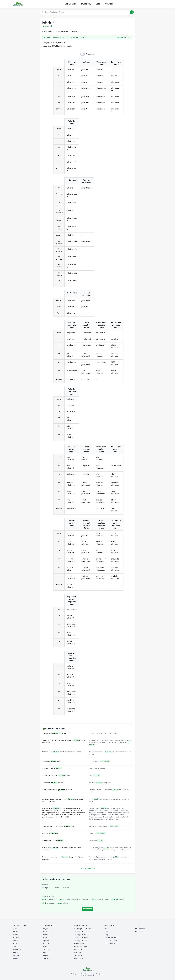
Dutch (15, 947)
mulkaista (100, 899)
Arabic (15, 935)
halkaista (49, 899)
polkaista (118, 899)
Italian (45, 938)
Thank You (78, 953)
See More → (78, 958)
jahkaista (74, 899)
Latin (45, 932)
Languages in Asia (80, 941)
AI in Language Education (83, 929)
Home (107, 929)
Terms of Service (111, 941)
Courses (109, 4)
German (16, 955)
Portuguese (17, 949)
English (15, 943)
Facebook (140, 929)
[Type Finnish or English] (88, 12)
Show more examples (88, 868)
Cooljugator (46, 888)
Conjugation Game (111, 938)
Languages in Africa (81, 932)
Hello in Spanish (80, 943)
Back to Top (87, 909)
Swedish (46, 949)
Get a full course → (124, 37)
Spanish (16, 941)
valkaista (48, 903)
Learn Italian (78, 955)
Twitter (139, 932)
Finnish (56, 888)
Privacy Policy (110, 943)
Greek (15, 929)
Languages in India (81, 935)
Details (74, 31)
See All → (16, 958)
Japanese (16, 938)
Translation (90, 54)
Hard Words (78, 949)
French (15, 953)
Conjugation (70, 4)
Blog (98, 4)
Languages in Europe (82, 938)
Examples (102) (62, 31)
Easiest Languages (81, 947)
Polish (46, 955)
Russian (16, 932)
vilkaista (62, 903)
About (107, 932)
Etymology (86, 4)
